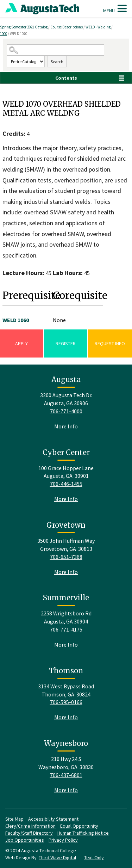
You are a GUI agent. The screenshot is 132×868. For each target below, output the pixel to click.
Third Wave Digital (57, 857)
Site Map (14, 819)
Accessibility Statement (53, 819)
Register (66, 343)
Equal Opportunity (79, 826)
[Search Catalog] (55, 50)
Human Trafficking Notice (83, 833)
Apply (21, 343)
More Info (66, 426)
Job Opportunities (25, 840)
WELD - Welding (98, 27)
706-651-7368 (66, 557)
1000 (4, 34)
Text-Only (94, 857)
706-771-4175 (66, 629)
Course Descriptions (67, 27)
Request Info (110, 343)
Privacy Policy (63, 840)
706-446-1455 (66, 484)
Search (57, 62)
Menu (115, 8)
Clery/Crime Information (30, 826)
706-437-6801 (66, 775)
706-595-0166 (66, 702)
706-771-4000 (66, 411)
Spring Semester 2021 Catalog (24, 27)
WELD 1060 (16, 320)
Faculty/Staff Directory (29, 833)
